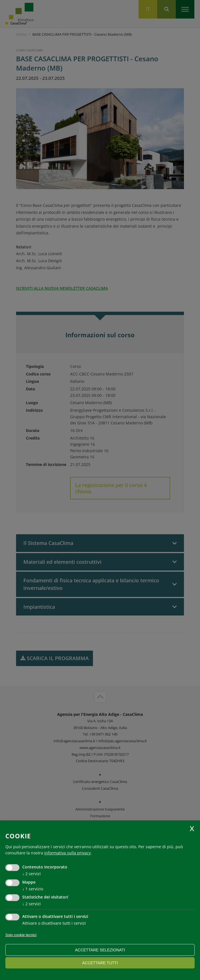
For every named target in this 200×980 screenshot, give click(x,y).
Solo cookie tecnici (21, 935)
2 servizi (32, 874)
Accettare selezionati (100, 950)
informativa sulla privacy (67, 853)
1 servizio (33, 889)
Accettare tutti (100, 963)
